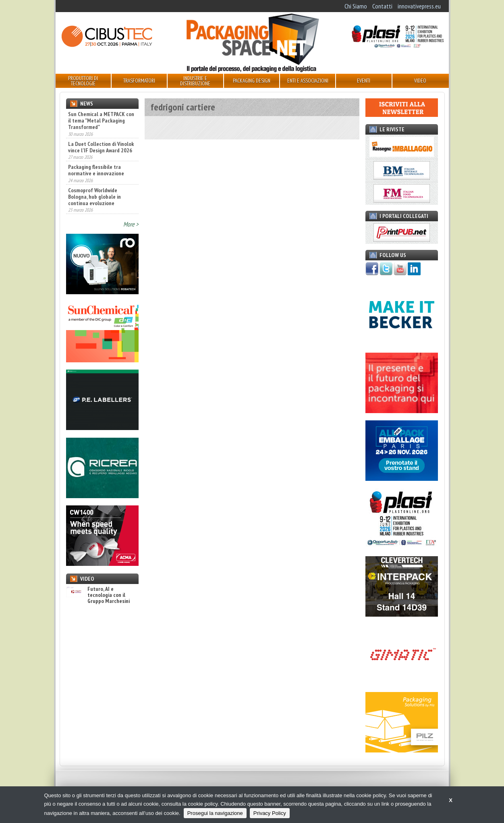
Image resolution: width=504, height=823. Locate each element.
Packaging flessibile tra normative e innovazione (96, 170)
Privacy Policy (270, 813)
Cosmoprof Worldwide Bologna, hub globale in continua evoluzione (94, 197)
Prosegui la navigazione (215, 813)
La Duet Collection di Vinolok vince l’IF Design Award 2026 (101, 147)
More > (131, 224)
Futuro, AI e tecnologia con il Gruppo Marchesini (98, 595)
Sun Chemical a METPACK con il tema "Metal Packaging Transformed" (101, 121)
